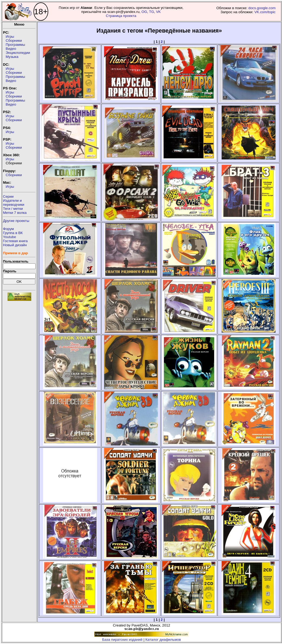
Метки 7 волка (15, 213)
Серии (8, 196)
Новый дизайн (15, 245)
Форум (8, 229)
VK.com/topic (265, 12)
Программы (15, 45)
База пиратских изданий (122, 640)
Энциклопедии (18, 53)
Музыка (12, 57)
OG (144, 12)
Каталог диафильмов (163, 640)
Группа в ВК (13, 233)
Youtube (9, 237)
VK (159, 12)
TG (152, 12)
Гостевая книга (15, 241)
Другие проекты (16, 221)
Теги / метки (13, 209)
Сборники (14, 41)
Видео (11, 49)
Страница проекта (121, 16)
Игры (10, 36)
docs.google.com (262, 8)
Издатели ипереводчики (14, 203)
